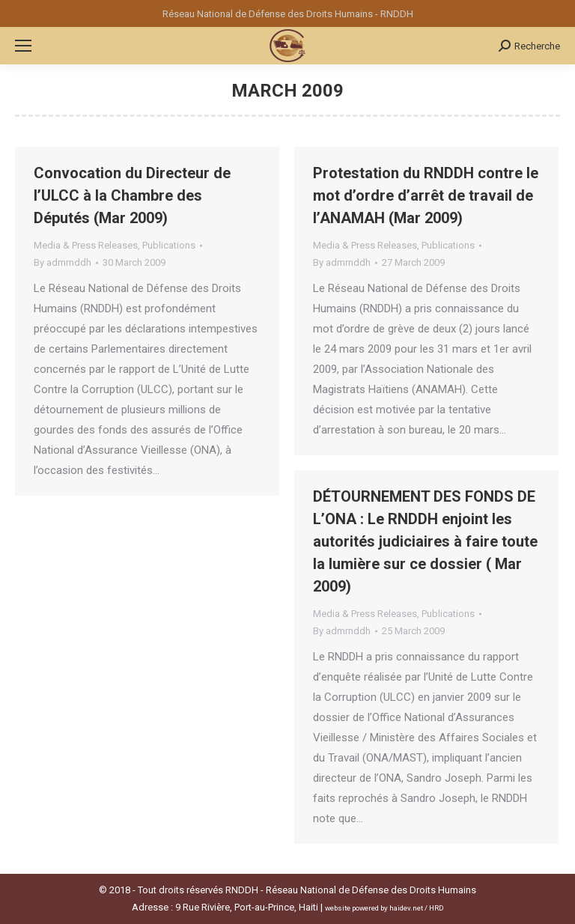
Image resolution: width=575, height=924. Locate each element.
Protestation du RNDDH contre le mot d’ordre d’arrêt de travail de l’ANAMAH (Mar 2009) (426, 195)
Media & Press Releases (86, 245)
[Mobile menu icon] (23, 46)
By (63, 262)
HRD (436, 908)
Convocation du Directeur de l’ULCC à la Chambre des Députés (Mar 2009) (132, 195)
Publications (169, 245)
